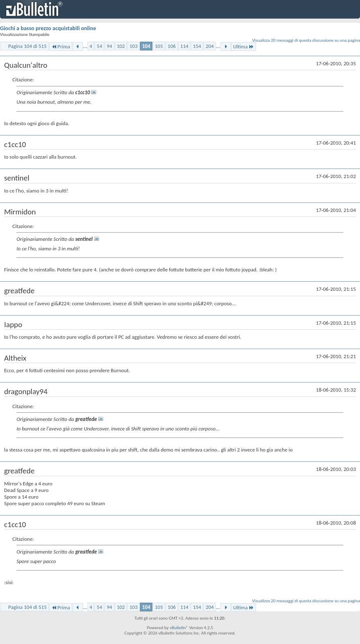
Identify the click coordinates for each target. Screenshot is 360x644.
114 (185, 46)
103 (133, 46)
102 (121, 46)
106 (172, 46)
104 (146, 46)
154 (197, 46)
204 (210, 46)
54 (99, 46)
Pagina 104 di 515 (27, 46)
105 (159, 46)
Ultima (244, 46)
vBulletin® (179, 628)
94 (109, 46)
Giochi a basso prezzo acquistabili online (48, 28)
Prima (61, 46)
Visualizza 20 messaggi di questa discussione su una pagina (306, 40)
